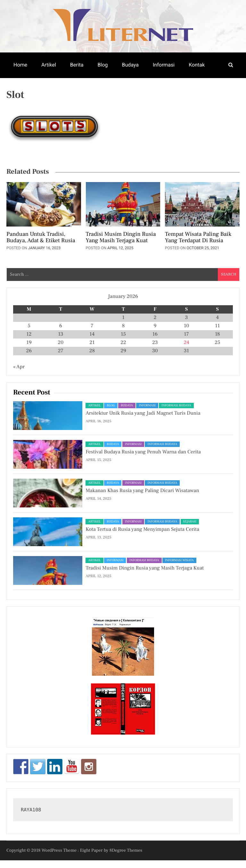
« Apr (19, 367)
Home (20, 65)
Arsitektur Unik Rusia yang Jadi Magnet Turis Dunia (143, 413)
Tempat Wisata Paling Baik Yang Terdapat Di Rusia (198, 238)
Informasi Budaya (176, 406)
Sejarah (190, 522)
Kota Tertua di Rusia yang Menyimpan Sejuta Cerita (142, 530)
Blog (102, 65)
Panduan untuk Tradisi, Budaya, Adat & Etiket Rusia (41, 238)
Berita (77, 65)
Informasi (164, 65)
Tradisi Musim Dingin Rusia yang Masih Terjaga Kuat (121, 238)
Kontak (197, 65)
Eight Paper (92, 850)
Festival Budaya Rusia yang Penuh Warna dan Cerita (143, 452)
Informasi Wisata (179, 560)
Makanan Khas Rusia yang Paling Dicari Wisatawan (142, 491)
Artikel (49, 65)
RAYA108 (31, 810)
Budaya (130, 65)
